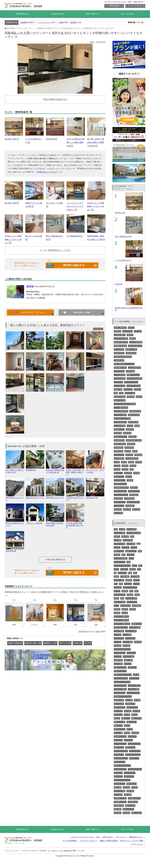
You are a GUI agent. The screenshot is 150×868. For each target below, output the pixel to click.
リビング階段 (135, 577)
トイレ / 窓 (118, 635)
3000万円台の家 (119, 353)
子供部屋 (130, 480)
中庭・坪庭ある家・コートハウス (124, 364)
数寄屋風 (125, 591)
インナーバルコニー (133, 693)
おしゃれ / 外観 (132, 529)
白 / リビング (118, 740)
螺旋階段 (129, 580)
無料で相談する (93, 14)
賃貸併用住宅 (118, 498)
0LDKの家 (50, 139)
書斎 (136, 591)
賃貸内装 (125, 609)
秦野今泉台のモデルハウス (15, 498)
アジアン (117, 591)
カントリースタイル (133, 502)
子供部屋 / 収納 (133, 802)
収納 (128, 562)
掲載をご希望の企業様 (109, 841)
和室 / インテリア (128, 809)
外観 (116, 529)
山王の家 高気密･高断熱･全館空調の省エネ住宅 (75, 524)
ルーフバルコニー (120, 693)
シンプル (136, 584)
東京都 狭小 (132, 437)
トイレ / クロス (119, 638)
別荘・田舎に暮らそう (135, 346)
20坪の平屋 (136, 509)
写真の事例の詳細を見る (55, 99)
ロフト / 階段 (118, 664)
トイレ (131, 558)
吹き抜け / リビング (120, 736)
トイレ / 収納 (127, 635)
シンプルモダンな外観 (134, 533)
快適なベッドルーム (133, 375)
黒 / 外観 (125, 613)
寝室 (140, 551)
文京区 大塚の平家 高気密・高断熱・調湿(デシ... (75, 471)
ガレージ (136, 580)
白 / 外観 (122, 529)
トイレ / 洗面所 (119, 631)
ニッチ (116, 606)
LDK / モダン (118, 711)
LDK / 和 (127, 715)
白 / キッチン (118, 773)
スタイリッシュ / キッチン (122, 780)
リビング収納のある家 (121, 408)
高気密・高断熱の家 (120, 328)
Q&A (129, 2)
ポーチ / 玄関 (131, 544)
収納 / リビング (119, 747)
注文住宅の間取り (120, 335)
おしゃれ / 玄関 (128, 540)
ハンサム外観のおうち (123, 260)
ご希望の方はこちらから (46, 172)
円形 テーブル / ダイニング (122, 766)
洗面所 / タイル (136, 624)
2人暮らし (137, 389)
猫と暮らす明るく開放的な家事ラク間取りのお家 (96, 142)
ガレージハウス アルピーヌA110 (95, 470)
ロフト (134, 566)
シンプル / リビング (120, 744)
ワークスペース (119, 506)
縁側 (130, 573)
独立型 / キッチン (131, 551)
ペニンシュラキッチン (121, 495)
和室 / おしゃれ (130, 806)
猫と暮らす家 (10, 203)
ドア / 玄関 (118, 540)
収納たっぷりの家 (120, 400)
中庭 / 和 (136, 675)
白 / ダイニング (119, 755)
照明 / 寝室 (130, 791)
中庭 (140, 566)
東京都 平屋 (130, 429)
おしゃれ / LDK (119, 704)
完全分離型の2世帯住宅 (121, 488)
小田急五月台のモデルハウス (75, 498)
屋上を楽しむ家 (133, 422)
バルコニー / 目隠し (120, 689)
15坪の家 (125, 469)
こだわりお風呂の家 (134, 368)
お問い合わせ (138, 2)
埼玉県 (135, 451)
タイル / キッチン (120, 784)
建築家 (73, 22)
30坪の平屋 (127, 509)
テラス (116, 569)
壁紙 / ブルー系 (136, 718)
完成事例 (24, 22)
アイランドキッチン (120, 491)
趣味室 (137, 595)
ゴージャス (118, 587)
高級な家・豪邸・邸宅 (121, 342)
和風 (121, 584)
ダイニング (125, 547)
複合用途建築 (136, 606)
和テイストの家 (130, 393)
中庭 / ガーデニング (120, 671)
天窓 (139, 569)
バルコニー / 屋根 (133, 689)
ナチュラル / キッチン (135, 769)
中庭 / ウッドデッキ (120, 667)
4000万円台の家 (131, 353)
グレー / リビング (135, 751)
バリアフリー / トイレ (131, 382)
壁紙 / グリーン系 (120, 722)
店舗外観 (133, 609)
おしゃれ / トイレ (120, 562)
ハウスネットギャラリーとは (115, 2)
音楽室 (116, 598)
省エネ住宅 (129, 455)
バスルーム (131, 555)
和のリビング (118, 473)
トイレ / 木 (118, 642)
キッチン (134, 547)
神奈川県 (128, 451)
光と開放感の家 (73, 236)
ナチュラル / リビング (121, 751)
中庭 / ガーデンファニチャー (123, 675)
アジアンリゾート (120, 502)
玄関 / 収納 (138, 642)
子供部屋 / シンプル (120, 798)
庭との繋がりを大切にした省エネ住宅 (15, 470)
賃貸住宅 (130, 335)
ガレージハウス (127, 331)
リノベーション (137, 844)
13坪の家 (125, 466)
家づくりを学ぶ (128, 14)
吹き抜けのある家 (120, 397)
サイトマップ (121, 837)
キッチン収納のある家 (121, 411)
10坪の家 (139, 462)
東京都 (137, 426)
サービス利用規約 (70, 841)
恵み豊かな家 (10, 139)
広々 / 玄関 (129, 700)
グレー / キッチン (130, 773)
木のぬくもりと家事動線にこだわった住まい (96, 206)
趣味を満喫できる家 (120, 368)
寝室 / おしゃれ (132, 784)
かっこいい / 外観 (120, 533)
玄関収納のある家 (135, 411)
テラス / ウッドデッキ (121, 678)
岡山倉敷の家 (35, 469)
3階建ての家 (118, 389)
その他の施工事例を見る (55, 560)
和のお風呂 (128, 473)
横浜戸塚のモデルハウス (55, 497)
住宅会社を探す (57, 14)
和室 (132, 469)
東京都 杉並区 (119, 448)
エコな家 (130, 426)
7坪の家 (117, 462)
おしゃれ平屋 (118, 513)
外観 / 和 (117, 537)
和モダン (129, 477)
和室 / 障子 (118, 813)
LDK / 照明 (128, 711)
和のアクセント (119, 477)
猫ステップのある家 (34, 236)
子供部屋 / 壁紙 (119, 806)
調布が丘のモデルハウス (35, 497)
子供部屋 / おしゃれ (120, 802)
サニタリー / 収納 (135, 627)
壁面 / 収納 (118, 646)
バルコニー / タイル (120, 686)
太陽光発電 (138, 455)
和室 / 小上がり (136, 813)
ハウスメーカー (44, 22)
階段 (135, 573)
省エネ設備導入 (119, 458)
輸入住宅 (139, 397)
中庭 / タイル (132, 667)
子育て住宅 (138, 331)
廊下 (131, 591)
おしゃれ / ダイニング (121, 758)
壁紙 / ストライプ (120, 729)
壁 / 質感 (127, 733)
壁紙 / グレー (126, 718)
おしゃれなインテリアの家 (122, 418)
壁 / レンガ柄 (118, 733)
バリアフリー (118, 382)
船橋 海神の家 (15, 550)
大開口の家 (131, 397)
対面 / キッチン (119, 551)
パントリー (118, 656)
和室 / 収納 (126, 813)
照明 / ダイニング (120, 762)
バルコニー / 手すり (134, 686)
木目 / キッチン (129, 776)
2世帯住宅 (117, 331)
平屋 (116, 393)
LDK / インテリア (132, 707)
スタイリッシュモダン (130, 587)
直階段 (116, 577)
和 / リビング (132, 736)
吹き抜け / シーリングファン (123, 696)
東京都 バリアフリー (120, 437)
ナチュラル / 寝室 (120, 791)
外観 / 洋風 (125, 537)
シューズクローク (120, 653)
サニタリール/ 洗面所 (121, 558)
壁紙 (122, 598)
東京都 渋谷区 (119, 451)
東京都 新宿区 (129, 448)
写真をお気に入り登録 (81, 312)
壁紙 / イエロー (132, 722)
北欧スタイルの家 (134, 415)
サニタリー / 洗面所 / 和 (121, 620)
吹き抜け (133, 569)
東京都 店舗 (118, 433)
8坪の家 (124, 462)
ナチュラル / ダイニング (133, 755)
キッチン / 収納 (128, 642)
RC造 (121, 393)
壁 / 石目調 (135, 733)
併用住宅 (133, 339)
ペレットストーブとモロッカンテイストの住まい (75, 206)
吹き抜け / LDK (130, 704)
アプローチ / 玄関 (120, 544)
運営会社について (136, 837)
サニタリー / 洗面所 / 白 (121, 616)
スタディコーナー (120, 595)
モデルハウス (128, 389)
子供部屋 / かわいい (134, 798)
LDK (138, 544)
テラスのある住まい (120, 422)
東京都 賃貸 (127, 433)
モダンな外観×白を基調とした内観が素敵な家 (76, 142)
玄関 (132, 537)
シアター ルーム (119, 371)
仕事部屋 (130, 595)
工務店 (61, 22)
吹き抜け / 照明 (119, 700)
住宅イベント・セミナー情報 (132, 841)
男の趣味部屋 (130, 506)
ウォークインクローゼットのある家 (125, 404)
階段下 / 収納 (128, 660)
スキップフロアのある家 (134, 378)
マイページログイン (135, 6)
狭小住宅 (131, 328)
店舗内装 (117, 609)
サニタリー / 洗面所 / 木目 (122, 624)
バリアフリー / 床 (120, 386)
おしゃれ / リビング (134, 744)
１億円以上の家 (119, 360)
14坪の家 (117, 469)
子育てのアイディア (120, 484)
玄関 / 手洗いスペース (121, 627)
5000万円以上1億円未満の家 (123, 357)
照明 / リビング (130, 747)
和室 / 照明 (118, 809)
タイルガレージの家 (54, 203)
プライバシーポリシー (88, 841)
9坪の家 (131, 462)
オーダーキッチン (134, 491)
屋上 (116, 584)
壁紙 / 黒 (117, 718)
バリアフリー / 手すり (133, 386)
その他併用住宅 (129, 498)
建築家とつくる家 (131, 349)
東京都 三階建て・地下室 (134, 440)
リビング (117, 547)
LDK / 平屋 (136, 711)
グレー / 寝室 (118, 795)
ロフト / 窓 (128, 664)
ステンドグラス (132, 602)
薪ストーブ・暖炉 (120, 602)
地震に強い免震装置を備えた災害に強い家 (55, 470)
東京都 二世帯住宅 (120, 444)
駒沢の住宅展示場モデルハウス (15, 523)
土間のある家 (130, 371)
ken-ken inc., (33, 292)
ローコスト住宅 (119, 349)
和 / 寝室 (135, 787)
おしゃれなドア (125, 606)
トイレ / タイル (130, 638)
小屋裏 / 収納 (118, 660)
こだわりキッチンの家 (121, 339)
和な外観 (136, 473)
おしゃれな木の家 (120, 426)
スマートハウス (119, 455)
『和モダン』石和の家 (35, 522)
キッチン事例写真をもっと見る (55, 250)
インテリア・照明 (131, 598)
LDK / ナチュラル (120, 707)
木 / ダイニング (134, 758)
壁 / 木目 (130, 729)
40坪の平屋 (118, 509)
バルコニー (124, 569)
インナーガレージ (120, 480)
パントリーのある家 (120, 415)
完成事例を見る (22, 14)
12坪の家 (133, 466)
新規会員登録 (114, 6)
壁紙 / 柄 (127, 726)
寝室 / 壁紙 (126, 787)
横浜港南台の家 (95, 497)
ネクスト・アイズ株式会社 (61, 851)
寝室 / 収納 (126, 646)
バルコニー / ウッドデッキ (122, 682)
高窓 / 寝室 (128, 795)
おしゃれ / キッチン (120, 769)
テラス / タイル (134, 678)
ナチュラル (128, 584)
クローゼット (131, 653)
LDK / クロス (118, 715)
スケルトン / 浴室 (131, 631)
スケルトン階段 (119, 580)
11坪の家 (117, 466)
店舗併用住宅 (134, 495)
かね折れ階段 (125, 577)
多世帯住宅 (134, 488)
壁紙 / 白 (134, 715)
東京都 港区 (131, 444)
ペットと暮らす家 (120, 375)
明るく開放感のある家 (123, 236)
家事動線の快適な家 (120, 346)
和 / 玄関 (137, 700)
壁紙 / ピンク (118, 726)
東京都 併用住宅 (119, 440)
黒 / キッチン (118, 776)
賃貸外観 (117, 613)
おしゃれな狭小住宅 (132, 458)
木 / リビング (128, 740)
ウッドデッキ (122, 573)
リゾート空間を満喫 (136, 342)
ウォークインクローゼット (122, 566)
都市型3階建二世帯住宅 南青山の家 (55, 523)
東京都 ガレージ (119, 429)
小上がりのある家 (120, 378)
